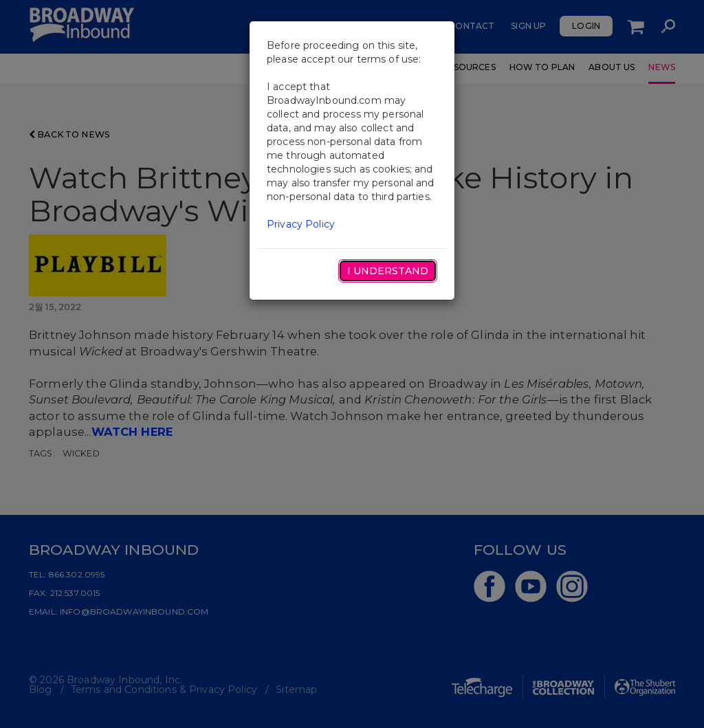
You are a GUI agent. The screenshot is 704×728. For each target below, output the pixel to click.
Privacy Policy (301, 224)
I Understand (388, 271)
